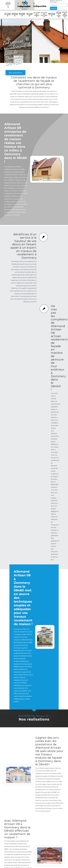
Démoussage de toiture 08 (52, 15)
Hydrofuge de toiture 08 (15, 15)
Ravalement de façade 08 (22, 15)
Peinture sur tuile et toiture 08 (65, 15)
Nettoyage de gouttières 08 (44, 15)
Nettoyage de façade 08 (30, 15)
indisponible (24, 5)
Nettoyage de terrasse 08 (37, 15)
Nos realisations (15, 73)
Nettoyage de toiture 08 (8, 15)
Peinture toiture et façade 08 (59, 15)
